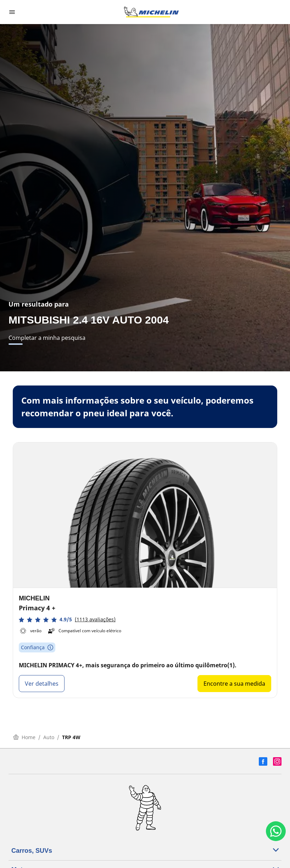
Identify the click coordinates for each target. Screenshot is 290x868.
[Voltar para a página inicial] (151, 12)
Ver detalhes (42, 684)
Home (24, 737)
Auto (49, 737)
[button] (67, 620)
